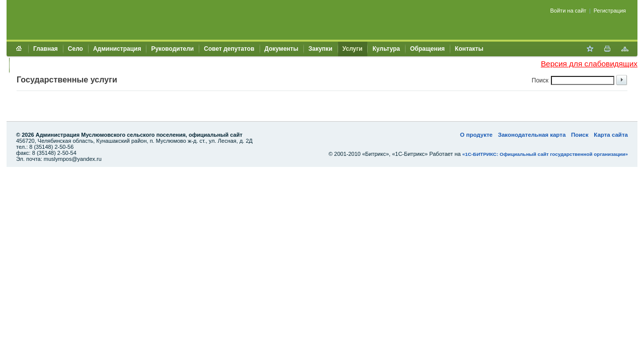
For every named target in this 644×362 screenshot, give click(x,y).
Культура (386, 49)
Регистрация (610, 11)
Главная (46, 49)
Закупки (320, 49)
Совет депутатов (229, 49)
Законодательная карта (532, 135)
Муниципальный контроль (54, 65)
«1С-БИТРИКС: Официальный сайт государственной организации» (545, 154)
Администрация (117, 49)
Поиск (580, 135)
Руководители (172, 49)
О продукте (476, 135)
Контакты (469, 49)
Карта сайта (611, 135)
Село (75, 49)
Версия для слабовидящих (589, 64)
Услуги (353, 49)
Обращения (427, 49)
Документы (281, 49)
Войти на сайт (569, 11)
